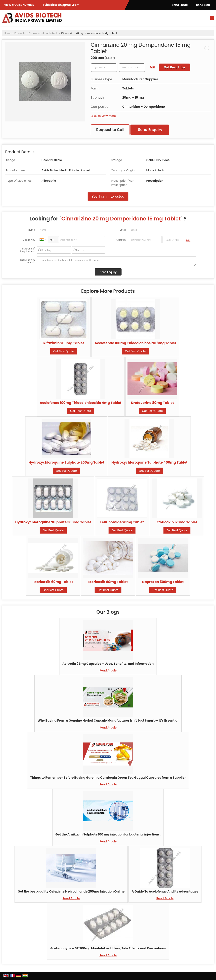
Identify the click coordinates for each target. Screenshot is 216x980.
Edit (152, 67)
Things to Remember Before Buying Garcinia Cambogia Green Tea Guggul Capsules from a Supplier (108, 778)
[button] (19, 5)
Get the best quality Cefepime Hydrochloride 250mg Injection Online (71, 891)
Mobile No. (29, 240)
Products (20, 33)
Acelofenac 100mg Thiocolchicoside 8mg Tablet (135, 343)
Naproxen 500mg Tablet (163, 582)
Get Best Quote (64, 351)
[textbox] (132, 68)
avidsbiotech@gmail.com (61, 5)
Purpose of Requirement (28, 250)
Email (123, 230)
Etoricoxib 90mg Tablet (108, 582)
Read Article (108, 670)
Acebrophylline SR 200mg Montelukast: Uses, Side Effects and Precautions (108, 948)
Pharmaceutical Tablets (43, 33)
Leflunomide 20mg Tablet (122, 522)
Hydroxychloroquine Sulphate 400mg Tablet (149, 462)
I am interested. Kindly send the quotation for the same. (116, 261)
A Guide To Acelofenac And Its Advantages (165, 891)
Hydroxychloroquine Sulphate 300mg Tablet (53, 522)
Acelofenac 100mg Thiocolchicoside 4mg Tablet (81, 403)
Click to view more (103, 116)
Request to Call (110, 130)
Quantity (121, 240)
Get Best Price (175, 67)
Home (8, 33)
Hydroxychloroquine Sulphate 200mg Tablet (66, 462)
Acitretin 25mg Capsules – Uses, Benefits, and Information (108, 664)
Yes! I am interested (108, 196)
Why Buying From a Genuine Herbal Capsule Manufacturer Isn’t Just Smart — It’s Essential (108, 720)
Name (31, 230)
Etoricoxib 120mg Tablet (177, 522)
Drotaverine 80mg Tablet (152, 403)
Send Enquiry (150, 130)
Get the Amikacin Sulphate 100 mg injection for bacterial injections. (108, 834)
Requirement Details (28, 261)
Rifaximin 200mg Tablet (64, 343)
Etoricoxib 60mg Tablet (53, 582)
